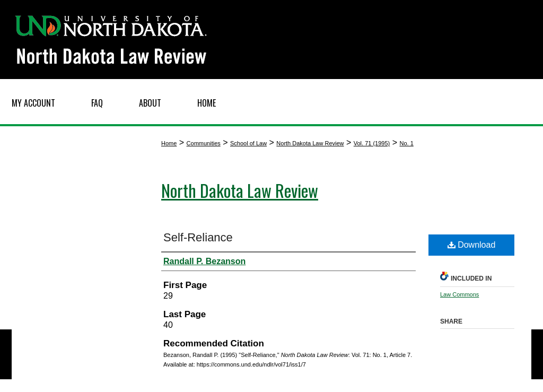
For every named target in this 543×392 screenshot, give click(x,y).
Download (472, 245)
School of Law (248, 143)
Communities (204, 143)
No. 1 (406, 143)
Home (169, 143)
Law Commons (459, 294)
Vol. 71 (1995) (372, 143)
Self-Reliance (198, 237)
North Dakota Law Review (310, 143)
